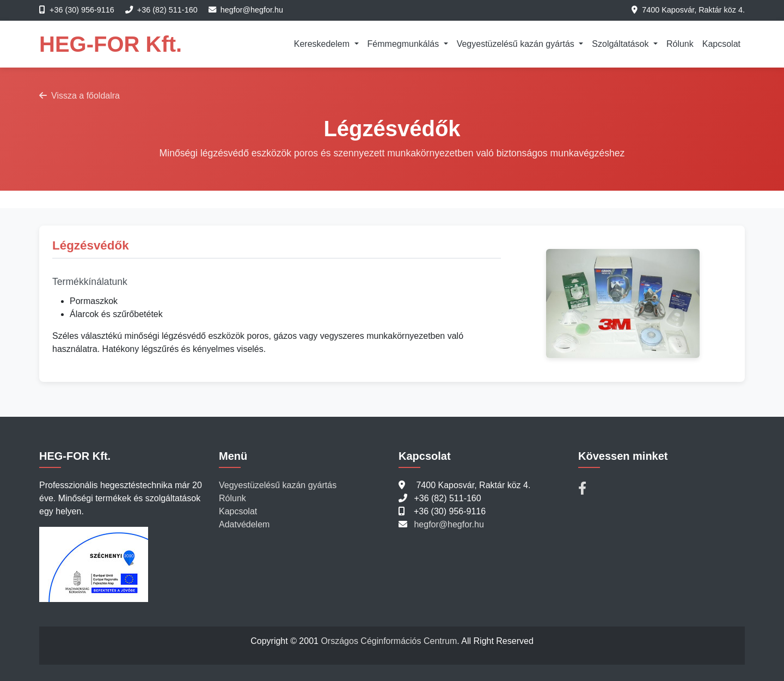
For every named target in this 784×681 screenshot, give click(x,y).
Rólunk (680, 44)
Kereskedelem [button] (323, 44)
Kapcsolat (721, 44)
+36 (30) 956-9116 (82, 10)
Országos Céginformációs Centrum (389, 641)
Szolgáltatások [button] (621, 44)
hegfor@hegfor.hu (252, 10)
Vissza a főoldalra (79, 96)
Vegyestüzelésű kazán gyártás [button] (517, 44)
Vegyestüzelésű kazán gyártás (278, 485)
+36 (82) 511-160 (167, 10)
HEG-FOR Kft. (111, 44)
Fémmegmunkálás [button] (405, 44)
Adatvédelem (244, 524)
